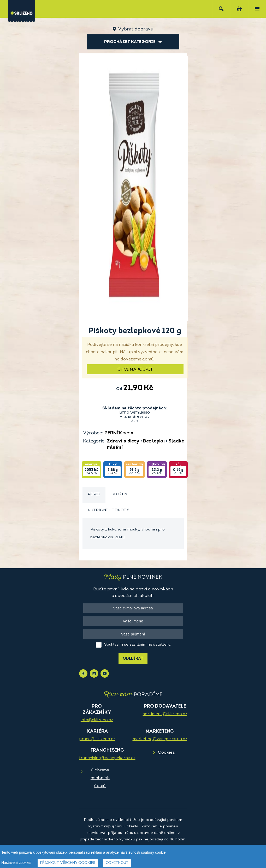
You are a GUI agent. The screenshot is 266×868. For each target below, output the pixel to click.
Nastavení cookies (16, 863)
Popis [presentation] (94, 494)
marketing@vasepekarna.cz (160, 739)
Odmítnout (117, 863)
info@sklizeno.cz (97, 720)
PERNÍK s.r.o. (120, 433)
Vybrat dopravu (136, 29)
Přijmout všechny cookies (68, 863)
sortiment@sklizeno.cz (165, 714)
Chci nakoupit (135, 370)
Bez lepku (154, 441)
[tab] (94, 495)
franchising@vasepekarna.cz (107, 758)
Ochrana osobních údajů (100, 778)
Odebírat (133, 659)
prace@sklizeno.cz (97, 739)
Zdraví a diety (123, 441)
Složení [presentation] (120, 494)
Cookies (166, 753)
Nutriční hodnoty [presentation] (108, 510)
